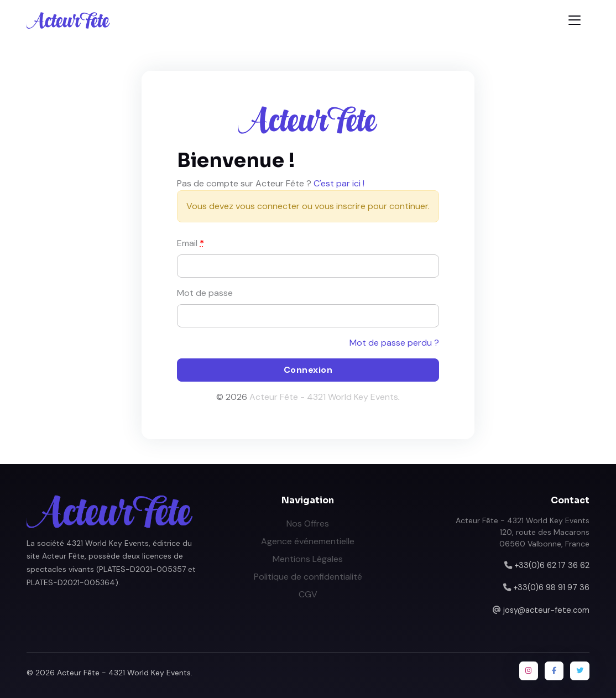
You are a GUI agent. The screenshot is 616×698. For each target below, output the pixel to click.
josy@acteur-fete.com (546, 610)
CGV (308, 594)
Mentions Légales (308, 559)
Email (190, 243)
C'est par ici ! (339, 183)
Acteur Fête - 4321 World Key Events (324, 397)
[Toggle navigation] (575, 20)
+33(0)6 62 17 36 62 (552, 565)
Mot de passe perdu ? (394, 343)
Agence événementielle (308, 541)
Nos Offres (308, 523)
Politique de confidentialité (308, 577)
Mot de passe (205, 293)
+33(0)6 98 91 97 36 (551, 587)
